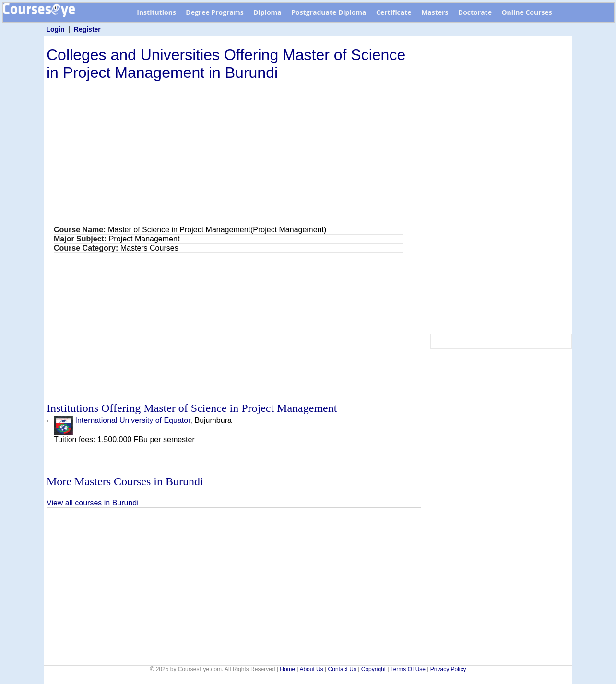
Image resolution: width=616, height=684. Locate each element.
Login (55, 29)
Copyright (373, 669)
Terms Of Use (408, 669)
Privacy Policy (448, 669)
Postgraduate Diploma (329, 12)
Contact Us (342, 669)
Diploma (267, 12)
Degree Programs (214, 12)
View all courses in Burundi (93, 503)
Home (287, 669)
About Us (311, 669)
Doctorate (475, 12)
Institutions (156, 12)
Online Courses (527, 12)
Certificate (394, 12)
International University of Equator (122, 420)
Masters (435, 12)
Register (87, 29)
